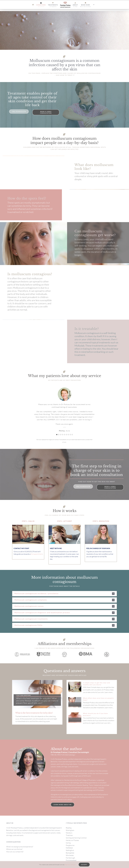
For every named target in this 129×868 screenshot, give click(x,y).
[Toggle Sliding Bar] (94, 5)
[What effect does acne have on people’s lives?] (75, 702)
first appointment (37, 554)
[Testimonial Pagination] (57, 435)
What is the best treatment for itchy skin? (34, 713)
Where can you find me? (14, 849)
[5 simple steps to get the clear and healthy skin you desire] (75, 687)
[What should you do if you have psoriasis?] (75, 718)
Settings (73, 865)
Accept (84, 865)
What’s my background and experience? (20, 847)
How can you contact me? (15, 852)
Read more (68, 865)
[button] (64, 594)
